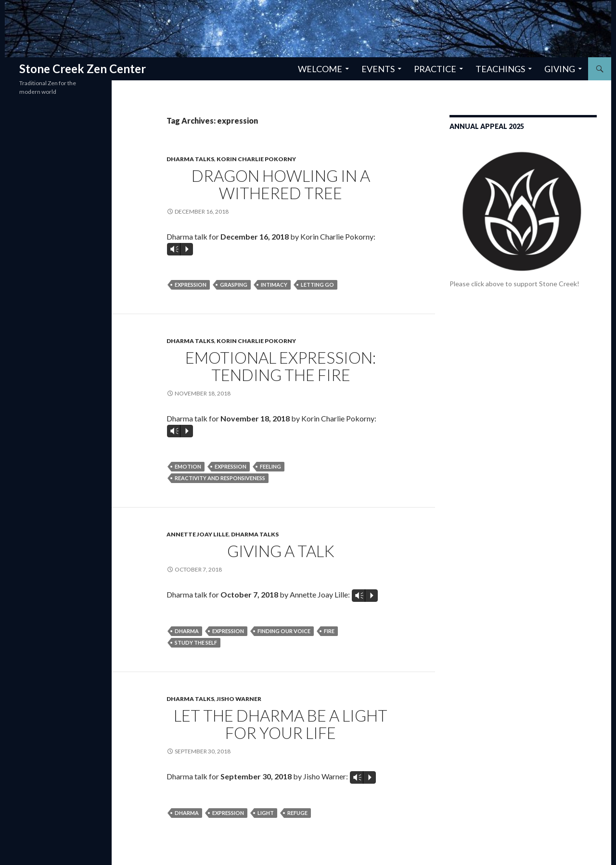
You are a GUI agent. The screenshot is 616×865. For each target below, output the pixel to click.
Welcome (320, 69)
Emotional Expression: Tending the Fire (281, 366)
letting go (317, 285)
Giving (560, 69)
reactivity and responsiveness (220, 478)
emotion (188, 466)
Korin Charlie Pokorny (256, 159)
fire (329, 631)
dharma (187, 631)
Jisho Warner (239, 699)
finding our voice (284, 631)
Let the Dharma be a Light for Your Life (281, 724)
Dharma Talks (190, 159)
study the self (196, 642)
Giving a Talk (281, 551)
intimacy (274, 285)
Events (378, 69)
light (266, 813)
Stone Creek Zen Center (83, 69)
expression (191, 285)
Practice (435, 69)
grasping (234, 285)
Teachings (500, 69)
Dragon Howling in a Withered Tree (281, 184)
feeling (270, 466)
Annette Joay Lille (198, 534)
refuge (297, 813)
